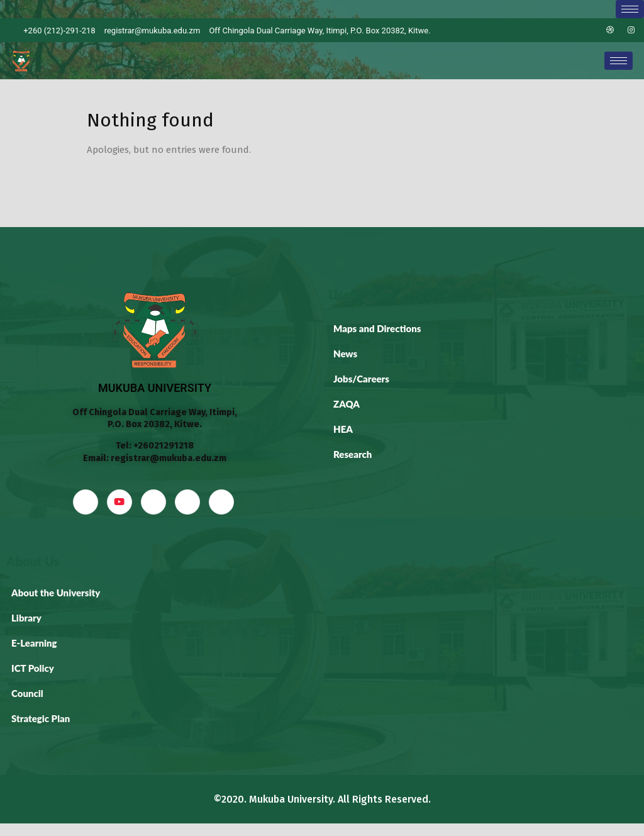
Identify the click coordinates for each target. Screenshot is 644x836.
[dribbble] (187, 502)
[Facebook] (546, 30)
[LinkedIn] (589, 30)
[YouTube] (119, 502)
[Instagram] (631, 30)
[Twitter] (567, 30)
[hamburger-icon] (630, 9)
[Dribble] (610, 30)
